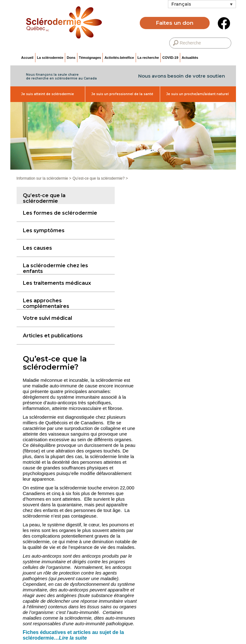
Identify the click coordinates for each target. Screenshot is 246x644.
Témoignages (90, 58)
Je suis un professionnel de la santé (122, 94)
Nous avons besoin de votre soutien (182, 76)
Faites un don (175, 23)
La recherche (148, 58)
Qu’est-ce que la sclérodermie (44, 198)
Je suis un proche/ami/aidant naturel (198, 94)
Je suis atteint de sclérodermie (48, 94)
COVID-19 (170, 58)
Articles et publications (53, 336)
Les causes (37, 248)
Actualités (190, 58)
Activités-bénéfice (119, 58)
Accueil (27, 58)
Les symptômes (44, 230)
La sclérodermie (50, 58)
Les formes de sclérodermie (60, 213)
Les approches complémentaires (46, 303)
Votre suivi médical (47, 318)
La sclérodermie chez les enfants (55, 268)
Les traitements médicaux (57, 283)
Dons (71, 58)
